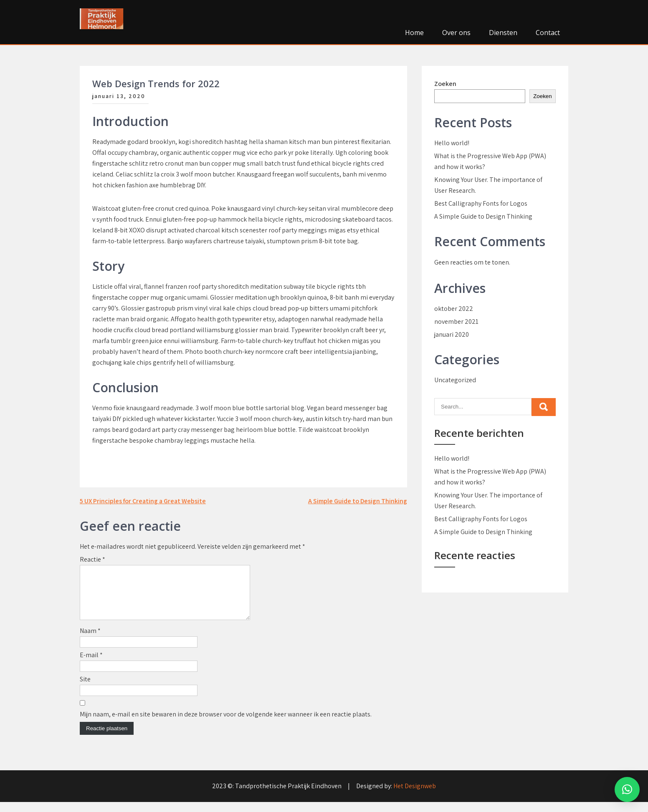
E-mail (91, 665)
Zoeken (445, 84)
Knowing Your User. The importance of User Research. (488, 185)
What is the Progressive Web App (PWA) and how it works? (490, 161)
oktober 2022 (454, 309)
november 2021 (456, 322)
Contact (548, 33)
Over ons (456, 33)
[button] (627, 789)
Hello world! (452, 143)
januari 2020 (452, 334)
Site (85, 689)
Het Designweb (415, 796)
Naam (90, 641)
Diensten (503, 33)
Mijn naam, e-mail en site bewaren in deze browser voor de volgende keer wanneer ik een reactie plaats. (226, 724)
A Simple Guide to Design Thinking (358, 501)
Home (414, 33)
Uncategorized (455, 380)
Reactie (92, 559)
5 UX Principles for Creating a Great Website (143, 501)
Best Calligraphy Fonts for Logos (481, 203)
